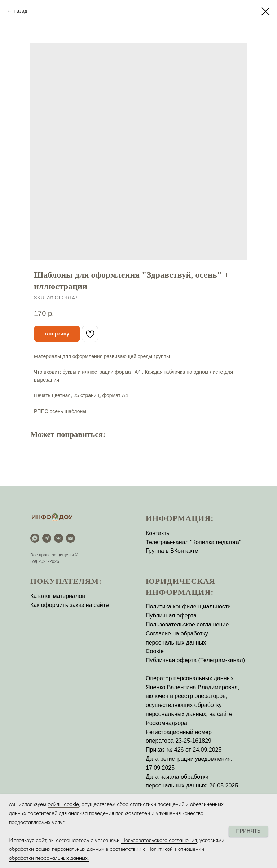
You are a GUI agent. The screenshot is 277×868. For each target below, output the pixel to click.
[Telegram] (47, 538)
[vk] (59, 538)
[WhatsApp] (35, 538)
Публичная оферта (171, 615)
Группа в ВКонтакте (172, 551)
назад (21, 11)
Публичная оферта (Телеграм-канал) (195, 660)
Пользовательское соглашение (187, 624)
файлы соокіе (63, 804)
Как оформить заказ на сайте (70, 605)
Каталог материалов (58, 596)
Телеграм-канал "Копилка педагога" (194, 542)
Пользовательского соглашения (159, 840)
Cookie (155, 651)
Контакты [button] (158, 533)
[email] (71, 538)
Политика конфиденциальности (188, 606)
